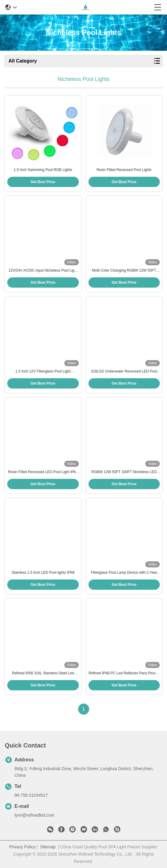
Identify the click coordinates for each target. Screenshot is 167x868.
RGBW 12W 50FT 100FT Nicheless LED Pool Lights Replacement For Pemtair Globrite (124, 472)
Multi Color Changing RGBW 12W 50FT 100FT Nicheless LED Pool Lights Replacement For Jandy (124, 271)
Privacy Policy (22, 847)
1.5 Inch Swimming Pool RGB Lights (43, 170)
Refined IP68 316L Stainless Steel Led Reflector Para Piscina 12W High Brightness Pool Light (43, 673)
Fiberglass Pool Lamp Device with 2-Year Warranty (124, 573)
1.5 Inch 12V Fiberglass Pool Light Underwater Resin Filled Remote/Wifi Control (43, 372)
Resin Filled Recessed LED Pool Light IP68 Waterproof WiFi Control (43, 472)
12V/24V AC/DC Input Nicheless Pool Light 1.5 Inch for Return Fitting (43, 271)
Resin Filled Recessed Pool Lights (124, 170)
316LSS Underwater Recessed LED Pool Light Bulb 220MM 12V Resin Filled (124, 372)
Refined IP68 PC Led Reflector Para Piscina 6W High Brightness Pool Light (124, 673)
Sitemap (48, 847)
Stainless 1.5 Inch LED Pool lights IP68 (43, 573)
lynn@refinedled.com (34, 815)
